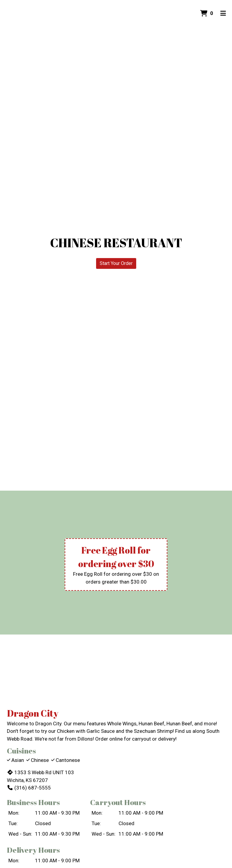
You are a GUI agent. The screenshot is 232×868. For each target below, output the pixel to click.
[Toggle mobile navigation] (223, 13)
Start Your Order (116, 263)
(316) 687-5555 (29, 788)
